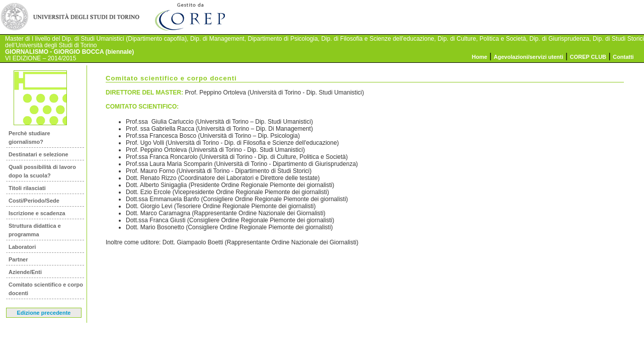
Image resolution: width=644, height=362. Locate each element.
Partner (18, 259)
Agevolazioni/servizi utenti (528, 57)
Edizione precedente (44, 313)
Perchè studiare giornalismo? (29, 138)
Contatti (623, 57)
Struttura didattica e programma (35, 230)
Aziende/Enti (25, 272)
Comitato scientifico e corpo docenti (46, 289)
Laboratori (22, 247)
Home (480, 57)
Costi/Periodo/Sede (34, 201)
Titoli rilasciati (27, 188)
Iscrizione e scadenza (37, 213)
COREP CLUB (588, 57)
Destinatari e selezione (38, 154)
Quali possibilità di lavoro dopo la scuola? (42, 171)
